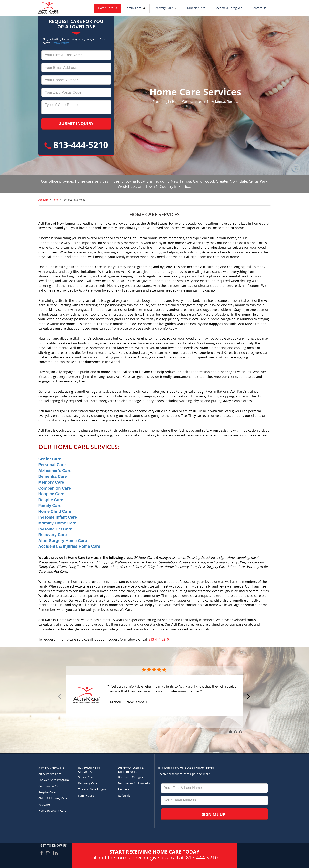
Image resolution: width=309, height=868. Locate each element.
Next (249, 697)
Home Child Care (55, 511)
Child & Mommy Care (53, 799)
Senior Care (50, 459)
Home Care (106, 8)
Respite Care (51, 500)
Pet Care (44, 805)
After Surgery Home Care (63, 541)
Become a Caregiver (228, 8)
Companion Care (55, 488)
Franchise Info (195, 8)
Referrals (124, 796)
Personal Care (52, 465)
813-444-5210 (76, 145)
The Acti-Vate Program (54, 780)
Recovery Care (163, 8)
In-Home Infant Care (58, 517)
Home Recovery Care (52, 811)
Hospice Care (51, 494)
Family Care (133, 8)
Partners (124, 790)
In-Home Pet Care (55, 529)
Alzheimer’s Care (55, 471)
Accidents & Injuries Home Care (69, 546)
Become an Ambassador (134, 783)
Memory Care (51, 482)
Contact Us (259, 8)
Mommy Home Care (57, 523)
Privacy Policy (60, 43)
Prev (60, 697)
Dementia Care (53, 476)
